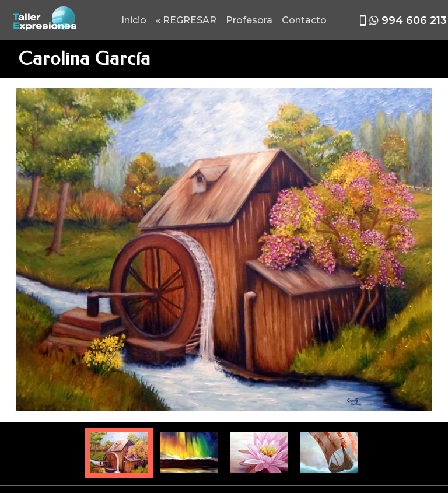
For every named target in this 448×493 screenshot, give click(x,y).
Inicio (134, 20)
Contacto (304, 20)
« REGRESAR (186, 20)
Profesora (249, 20)
